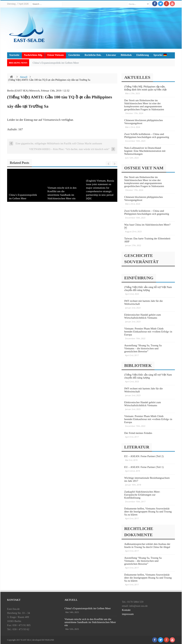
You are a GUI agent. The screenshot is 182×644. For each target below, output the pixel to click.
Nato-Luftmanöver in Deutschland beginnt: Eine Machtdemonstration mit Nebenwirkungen (145, 151)
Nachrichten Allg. (33, 55)
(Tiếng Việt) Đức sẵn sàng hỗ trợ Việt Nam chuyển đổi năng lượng (148, 289)
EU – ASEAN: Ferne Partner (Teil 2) (144, 456)
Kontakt (126, 610)
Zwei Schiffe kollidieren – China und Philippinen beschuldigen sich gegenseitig (147, 136)
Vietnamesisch (52, 120)
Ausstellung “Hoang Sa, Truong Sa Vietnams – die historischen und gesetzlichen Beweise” (143, 348)
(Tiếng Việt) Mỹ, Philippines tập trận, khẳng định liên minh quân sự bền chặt (145, 88)
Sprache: (160, 55)
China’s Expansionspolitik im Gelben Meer (56, 63)
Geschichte (74, 55)
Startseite (14, 55)
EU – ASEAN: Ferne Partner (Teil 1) (144, 467)
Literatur (111, 55)
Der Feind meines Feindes (138, 433)
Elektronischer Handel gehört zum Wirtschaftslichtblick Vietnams (143, 316)
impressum (128, 614)
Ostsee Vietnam (56, 55)
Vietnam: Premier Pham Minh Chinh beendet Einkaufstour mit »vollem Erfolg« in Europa (148, 332)
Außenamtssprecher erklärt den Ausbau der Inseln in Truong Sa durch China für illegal (147, 546)
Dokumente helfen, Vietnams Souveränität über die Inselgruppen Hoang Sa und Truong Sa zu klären (148, 512)
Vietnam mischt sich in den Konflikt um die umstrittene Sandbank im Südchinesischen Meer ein (90, 622)
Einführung (143, 55)
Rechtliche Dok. (93, 55)
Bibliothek (126, 55)
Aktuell (24, 77)
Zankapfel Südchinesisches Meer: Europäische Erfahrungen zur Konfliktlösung (142, 495)
